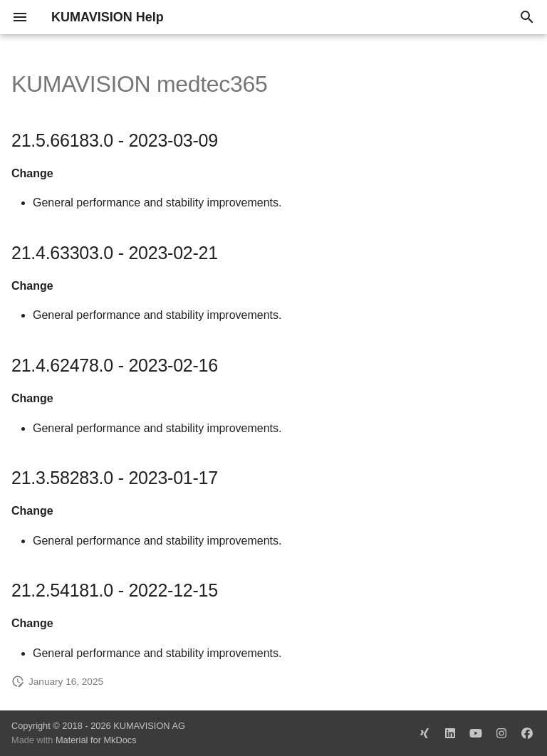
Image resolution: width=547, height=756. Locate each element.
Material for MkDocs (96, 740)
